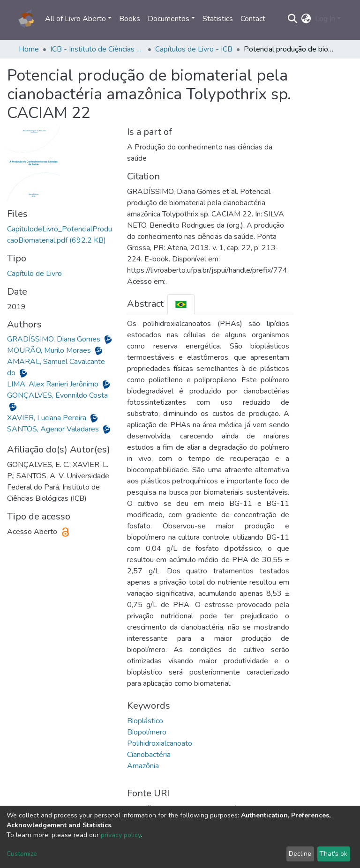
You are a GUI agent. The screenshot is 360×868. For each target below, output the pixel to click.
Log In (325, 19)
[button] (306, 19)
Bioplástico (145, 721)
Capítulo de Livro (34, 274)
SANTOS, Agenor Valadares (54, 429)
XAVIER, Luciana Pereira (48, 418)
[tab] (181, 304)
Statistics (218, 19)
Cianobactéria (149, 755)
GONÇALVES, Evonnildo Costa (57, 395)
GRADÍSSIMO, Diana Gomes (55, 339)
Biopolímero (147, 732)
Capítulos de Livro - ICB (194, 49)
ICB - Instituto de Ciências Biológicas (97, 49)
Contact (253, 19)
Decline (300, 854)
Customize (22, 854)
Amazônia (143, 766)
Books (130, 19)
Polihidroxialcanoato (160, 743)
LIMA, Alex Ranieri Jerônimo (54, 384)
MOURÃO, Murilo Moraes (50, 350)
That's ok (334, 854)
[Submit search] (293, 19)
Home (29, 49)
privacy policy (121, 835)
